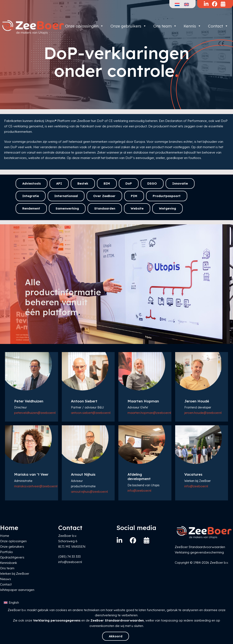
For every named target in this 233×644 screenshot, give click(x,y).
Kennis (192, 26)
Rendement (31, 208)
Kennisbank (9, 563)
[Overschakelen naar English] (11, 603)
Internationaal (66, 196)
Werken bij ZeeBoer (15, 574)
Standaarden (105, 208)
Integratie (31, 196)
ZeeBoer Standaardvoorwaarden (117, 620)
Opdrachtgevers (12, 557)
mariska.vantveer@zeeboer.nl (36, 486)
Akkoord (116, 636)
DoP (129, 183)
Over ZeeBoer (104, 196)
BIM (107, 183)
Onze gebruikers (128, 26)
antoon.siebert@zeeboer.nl (91, 413)
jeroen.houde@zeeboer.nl (203, 413)
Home (5, 536)
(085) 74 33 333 (69, 557)
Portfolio (6, 552)
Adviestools (32, 183)
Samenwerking (67, 208)
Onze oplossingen (84, 26)
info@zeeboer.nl (139, 491)
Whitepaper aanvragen (17, 590)
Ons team (165, 26)
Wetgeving (167, 208)
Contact (218, 26)
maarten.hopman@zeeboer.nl (149, 413)
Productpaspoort (167, 196)
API (59, 183)
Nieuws (6, 579)
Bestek (83, 183)
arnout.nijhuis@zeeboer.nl (89, 492)
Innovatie (180, 183)
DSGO (152, 183)
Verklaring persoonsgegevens (57, 620)
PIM (134, 196)
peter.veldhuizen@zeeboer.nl (35, 413)
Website (137, 208)
